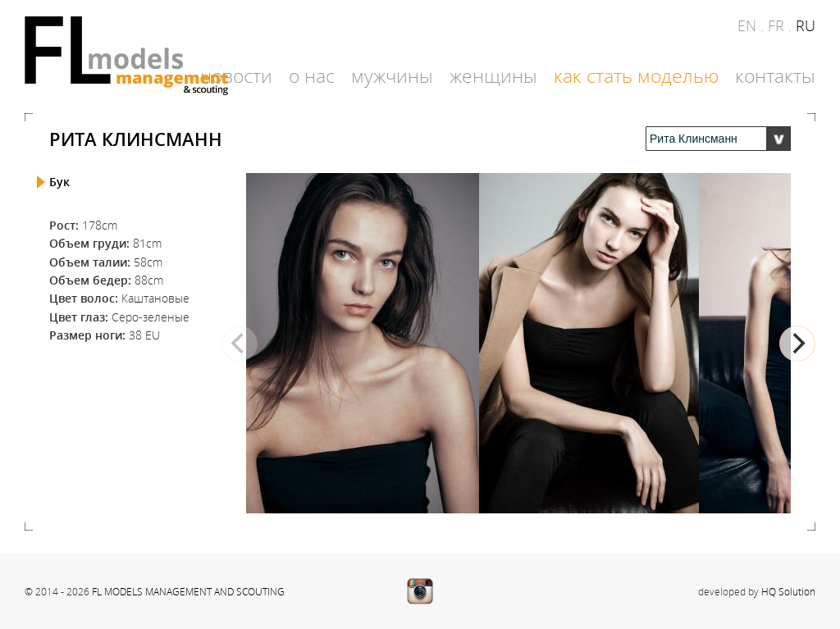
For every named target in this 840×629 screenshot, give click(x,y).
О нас (312, 76)
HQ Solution (788, 591)
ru (806, 25)
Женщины (493, 76)
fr (776, 25)
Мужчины (392, 76)
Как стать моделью (636, 76)
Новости (236, 76)
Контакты (775, 76)
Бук (59, 182)
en (747, 25)
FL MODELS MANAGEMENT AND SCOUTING (188, 591)
